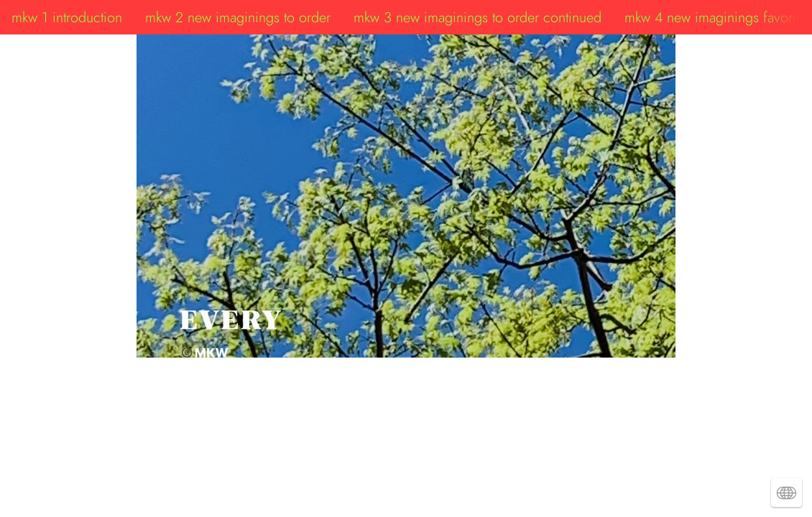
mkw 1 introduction (67, 17)
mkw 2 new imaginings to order (238, 17)
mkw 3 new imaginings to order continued (477, 17)
